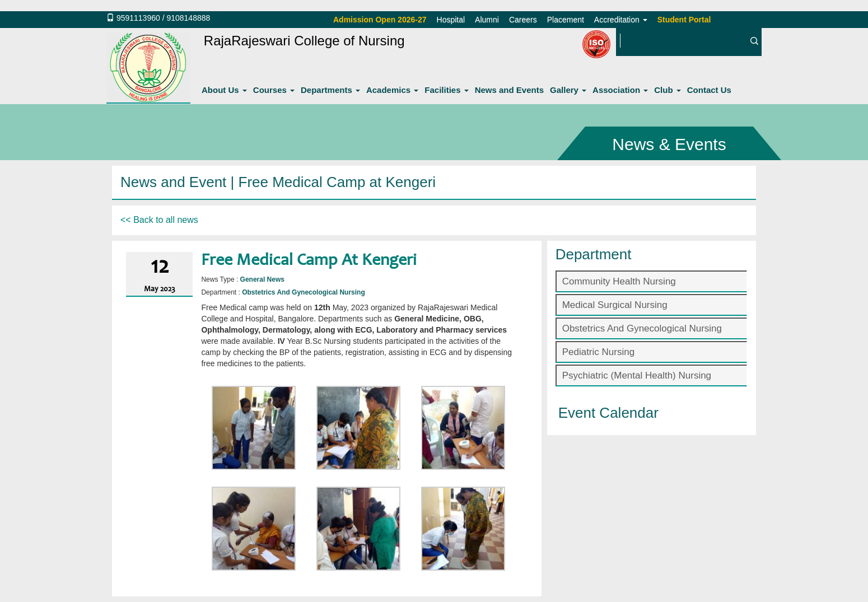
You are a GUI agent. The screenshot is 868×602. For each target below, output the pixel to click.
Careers (523, 20)
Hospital (451, 20)
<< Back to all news (159, 220)
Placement (566, 20)
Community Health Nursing (619, 281)
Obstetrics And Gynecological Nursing (642, 328)
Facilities (446, 90)
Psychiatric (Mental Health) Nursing (637, 375)
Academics (392, 90)
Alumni (487, 20)
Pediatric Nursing (598, 352)
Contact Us (709, 90)
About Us (224, 90)
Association (620, 90)
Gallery (568, 90)
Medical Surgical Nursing (615, 305)
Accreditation (621, 20)
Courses (274, 90)
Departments (330, 90)
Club (668, 90)
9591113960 (138, 18)
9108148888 (188, 18)
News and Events (509, 90)
